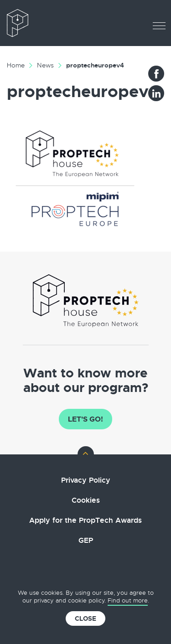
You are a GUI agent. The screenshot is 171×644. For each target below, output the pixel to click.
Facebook (156, 74)
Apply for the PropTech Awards (85, 520)
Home (16, 65)
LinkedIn (156, 93)
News (45, 65)
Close (85, 618)
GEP (86, 540)
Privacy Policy (86, 480)
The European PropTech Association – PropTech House (46, 23)
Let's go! (85, 419)
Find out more (128, 600)
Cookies (86, 500)
